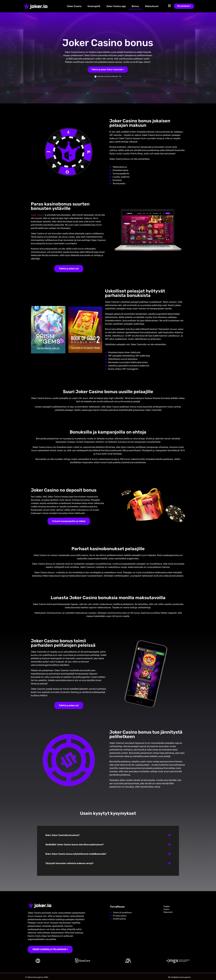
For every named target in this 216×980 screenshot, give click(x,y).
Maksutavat (152, 6)
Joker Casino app (116, 6)
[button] (108, 835)
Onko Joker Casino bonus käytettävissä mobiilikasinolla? (76, 854)
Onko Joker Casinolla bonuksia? (62, 835)
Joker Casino (74, 6)
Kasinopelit (94, 6)
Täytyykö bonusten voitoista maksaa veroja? (69, 863)
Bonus (135, 6)
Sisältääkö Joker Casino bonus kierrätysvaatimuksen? (74, 845)
